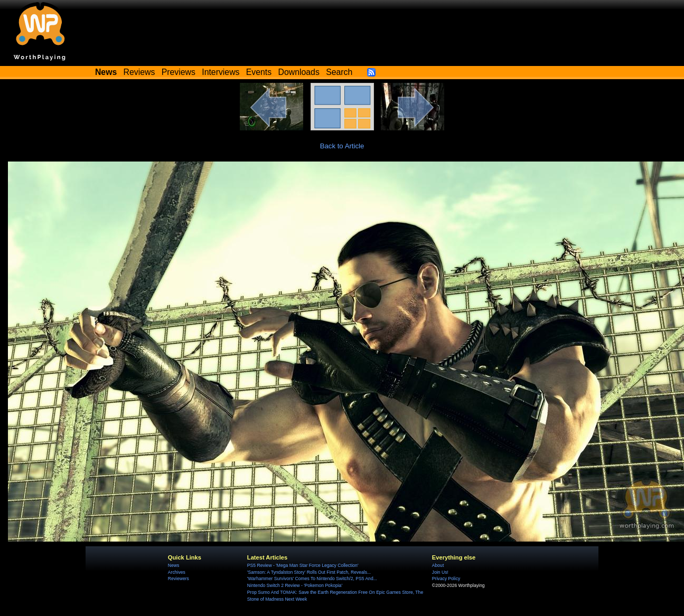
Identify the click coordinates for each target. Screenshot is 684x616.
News (174, 565)
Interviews (221, 72)
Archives (177, 572)
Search (339, 72)
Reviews (139, 72)
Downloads (299, 72)
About (438, 565)
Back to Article (342, 146)
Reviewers (179, 579)
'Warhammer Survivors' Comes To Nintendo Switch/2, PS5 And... (312, 579)
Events (259, 72)
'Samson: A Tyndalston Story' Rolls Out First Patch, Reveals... (309, 572)
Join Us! (440, 572)
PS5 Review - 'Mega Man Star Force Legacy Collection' (303, 565)
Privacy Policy (446, 579)
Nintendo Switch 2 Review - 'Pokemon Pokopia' (295, 585)
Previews (179, 72)
